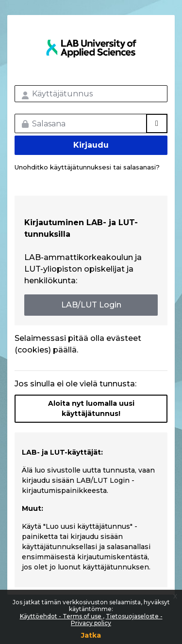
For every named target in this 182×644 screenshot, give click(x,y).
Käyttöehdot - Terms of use (61, 616)
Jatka (91, 635)
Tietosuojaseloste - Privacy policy (117, 620)
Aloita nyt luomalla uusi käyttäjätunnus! (91, 408)
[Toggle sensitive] (157, 123)
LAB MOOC (91, 48)
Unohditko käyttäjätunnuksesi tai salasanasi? (87, 167)
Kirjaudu (91, 145)
